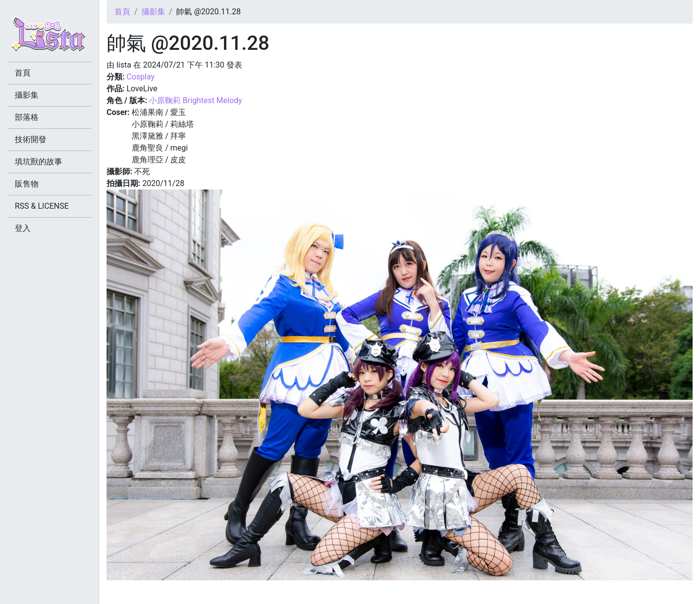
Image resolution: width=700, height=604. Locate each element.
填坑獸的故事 (38, 162)
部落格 (27, 117)
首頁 (122, 12)
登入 (23, 228)
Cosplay (140, 77)
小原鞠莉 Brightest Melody (195, 100)
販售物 (27, 184)
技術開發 (31, 139)
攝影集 (153, 12)
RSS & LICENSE (42, 206)
